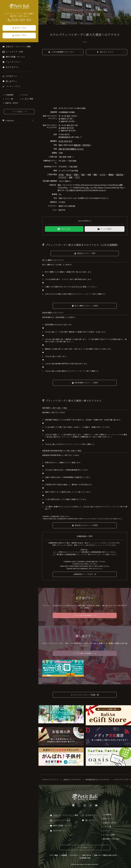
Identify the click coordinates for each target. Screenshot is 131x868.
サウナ (78, 177)
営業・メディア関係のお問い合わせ (106, 854)
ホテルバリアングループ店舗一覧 (85, 695)
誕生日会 (120, 175)
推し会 (69, 175)
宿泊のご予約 (20, 28)
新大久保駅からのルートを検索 (86, 306)
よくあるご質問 (27, 99)
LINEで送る (66, 229)
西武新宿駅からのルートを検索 (86, 383)
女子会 (61, 175)
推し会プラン (12, 81)
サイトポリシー (74, 854)
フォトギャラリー (13, 62)
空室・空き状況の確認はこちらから (71, 149)
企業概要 (64, 854)
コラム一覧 (9, 99)
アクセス (25, 95)
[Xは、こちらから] (79, 804)
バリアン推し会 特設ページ (85, 653)
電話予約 (77, 145)
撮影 (95, 175)
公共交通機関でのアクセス (63, 52)
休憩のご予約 (20, 35)
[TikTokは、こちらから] (91, 804)
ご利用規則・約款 (85, 857)
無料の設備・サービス (15, 57)
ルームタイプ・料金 (14, 52)
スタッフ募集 (54, 854)
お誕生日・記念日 (11, 103)
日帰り (76, 175)
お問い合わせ (87, 854)
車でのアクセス (107, 52)
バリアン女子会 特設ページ (85, 615)
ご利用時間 (9, 95)
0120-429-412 (21, 20)
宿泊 (83, 175)
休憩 (89, 175)
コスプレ (103, 175)
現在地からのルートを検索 (86, 525)
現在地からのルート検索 (86, 253)
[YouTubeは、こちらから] (96, 804)
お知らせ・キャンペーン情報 (18, 46)
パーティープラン (13, 86)
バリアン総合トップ (19, 112)
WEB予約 (86, 145)
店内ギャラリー (109, 817)
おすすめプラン (12, 67)
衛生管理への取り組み (111, 838)
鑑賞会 (111, 175)
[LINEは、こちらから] (73, 804)
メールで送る (106, 229)
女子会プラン (12, 76)
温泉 (71, 177)
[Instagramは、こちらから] (85, 804)
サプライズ (62, 177)
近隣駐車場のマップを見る (83, 574)
